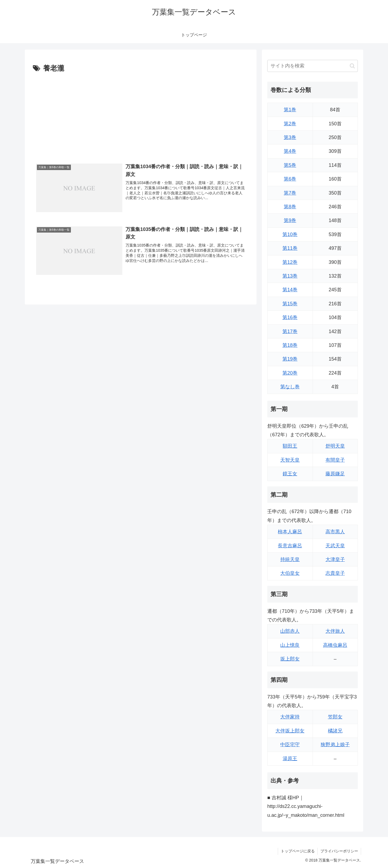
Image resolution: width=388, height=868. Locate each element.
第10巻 (290, 234)
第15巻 (290, 304)
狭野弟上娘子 (335, 745)
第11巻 (290, 248)
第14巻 (290, 290)
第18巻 (290, 345)
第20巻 (290, 373)
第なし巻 (290, 387)
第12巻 (290, 262)
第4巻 (290, 151)
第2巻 (290, 124)
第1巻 (290, 110)
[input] (313, 66)
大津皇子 (335, 559)
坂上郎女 (290, 659)
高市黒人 (335, 532)
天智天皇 (290, 460)
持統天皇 (290, 559)
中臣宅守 (290, 745)
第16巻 (290, 317)
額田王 (290, 446)
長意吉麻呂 (290, 546)
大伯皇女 (290, 573)
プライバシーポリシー (339, 851)
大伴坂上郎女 (290, 731)
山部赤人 (290, 631)
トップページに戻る (298, 851)
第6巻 (290, 179)
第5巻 (290, 165)
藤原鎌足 (335, 474)
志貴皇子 (335, 573)
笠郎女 (335, 717)
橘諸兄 (335, 731)
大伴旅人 (335, 631)
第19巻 (290, 359)
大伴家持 (290, 717)
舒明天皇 (335, 446)
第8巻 (290, 207)
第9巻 (290, 220)
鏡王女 (290, 474)
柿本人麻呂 (290, 532)
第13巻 (290, 276)
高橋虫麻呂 (335, 645)
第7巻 (290, 193)
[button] (352, 66)
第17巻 (290, 331)
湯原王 (290, 759)
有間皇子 (335, 460)
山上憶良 (290, 645)
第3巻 (290, 137)
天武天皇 (335, 546)
